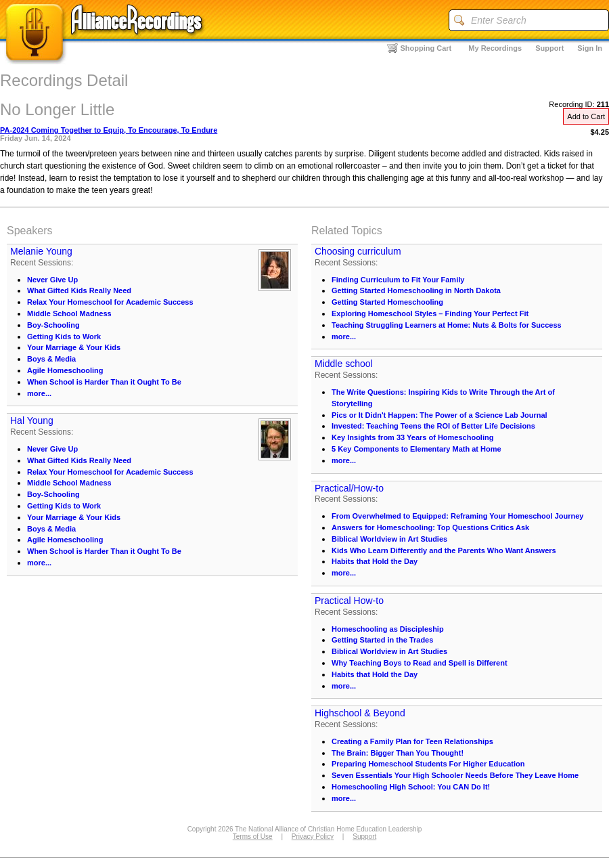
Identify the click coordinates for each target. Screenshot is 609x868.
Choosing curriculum (358, 251)
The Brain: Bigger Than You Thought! (398, 753)
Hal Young (32, 420)
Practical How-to (349, 601)
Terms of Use (253, 837)
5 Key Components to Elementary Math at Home (416, 449)
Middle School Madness (69, 313)
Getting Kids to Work (64, 337)
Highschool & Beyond (360, 713)
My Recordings (495, 48)
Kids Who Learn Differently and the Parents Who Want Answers (444, 550)
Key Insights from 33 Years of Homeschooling (412, 437)
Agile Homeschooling (65, 370)
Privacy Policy (313, 837)
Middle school (344, 364)
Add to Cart (586, 116)
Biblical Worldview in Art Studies (389, 539)
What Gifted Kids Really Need (79, 290)
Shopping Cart (426, 48)
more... (39, 393)
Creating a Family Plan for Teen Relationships (412, 741)
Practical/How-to (349, 488)
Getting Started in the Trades (382, 640)
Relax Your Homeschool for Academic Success (110, 302)
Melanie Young (41, 251)
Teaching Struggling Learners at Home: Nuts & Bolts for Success (447, 325)
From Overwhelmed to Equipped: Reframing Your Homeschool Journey (457, 516)
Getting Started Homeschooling (387, 302)
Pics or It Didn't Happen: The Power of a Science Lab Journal (439, 415)
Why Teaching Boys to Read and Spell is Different (420, 663)
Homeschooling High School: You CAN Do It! (411, 787)
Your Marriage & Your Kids (74, 347)
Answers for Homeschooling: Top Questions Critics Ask (430, 527)
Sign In (590, 48)
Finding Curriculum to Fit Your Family (398, 280)
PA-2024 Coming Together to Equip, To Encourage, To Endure (109, 130)
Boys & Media (51, 359)
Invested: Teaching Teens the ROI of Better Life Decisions (433, 426)
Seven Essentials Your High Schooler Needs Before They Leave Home (455, 775)
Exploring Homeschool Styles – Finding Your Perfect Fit (430, 313)
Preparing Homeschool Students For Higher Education (428, 764)
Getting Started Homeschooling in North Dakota (416, 290)
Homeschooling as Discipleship (388, 629)
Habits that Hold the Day (375, 561)
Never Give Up (52, 280)
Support (549, 48)
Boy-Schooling (53, 325)
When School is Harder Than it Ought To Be (104, 382)
